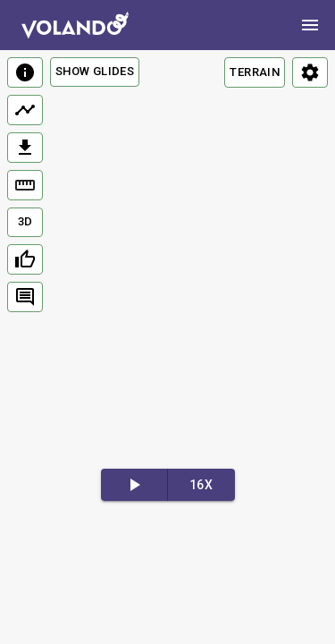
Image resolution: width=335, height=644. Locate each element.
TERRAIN (255, 72)
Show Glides (95, 71)
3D (25, 221)
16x (201, 485)
